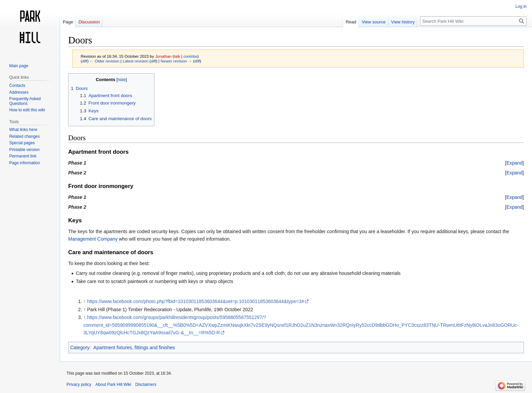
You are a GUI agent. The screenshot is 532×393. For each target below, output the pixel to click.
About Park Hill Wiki (113, 385)
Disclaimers (146, 385)
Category (80, 348)
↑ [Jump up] (85, 301)
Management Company (93, 239)
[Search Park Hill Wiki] (473, 21)
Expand (515, 163)
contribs (191, 56)
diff (85, 61)
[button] (515, 163)
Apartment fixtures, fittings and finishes (134, 348)
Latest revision (135, 61)
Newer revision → (176, 61)
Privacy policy (79, 385)
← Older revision (104, 61)
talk (177, 56)
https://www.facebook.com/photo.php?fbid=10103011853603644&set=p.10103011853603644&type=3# (196, 301)
